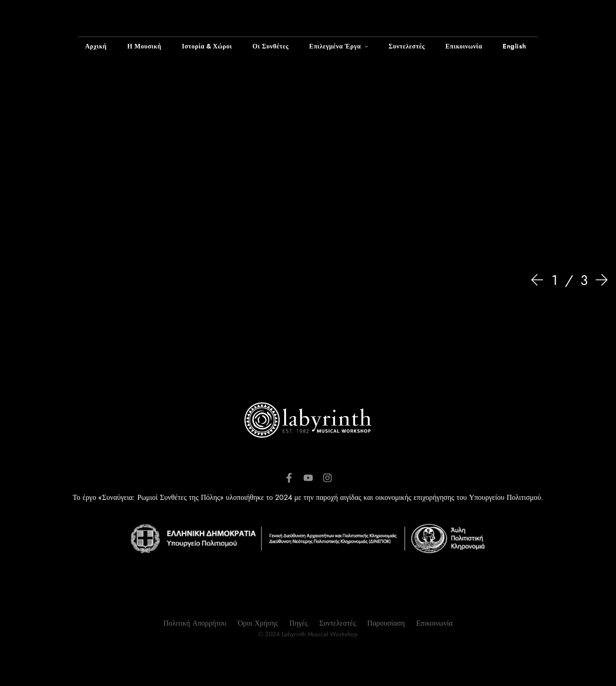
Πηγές (298, 643)
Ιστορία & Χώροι (207, 47)
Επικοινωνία (464, 47)
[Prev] (539, 281)
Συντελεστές (406, 47)
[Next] (600, 281)
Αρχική (96, 47)
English (515, 47)
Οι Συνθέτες (271, 47)
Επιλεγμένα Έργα (335, 47)
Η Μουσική (144, 47)
